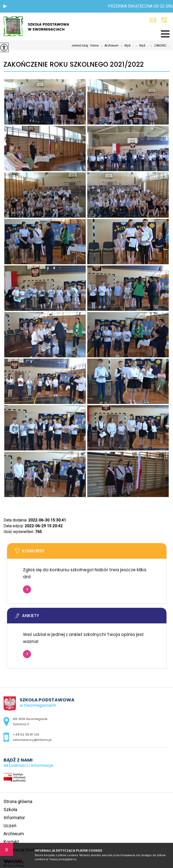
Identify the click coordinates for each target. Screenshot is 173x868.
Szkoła (10, 809)
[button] (5, 6)
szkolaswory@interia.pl (153, 20)
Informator (14, 818)
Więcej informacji (27, 589)
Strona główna (18, 801)
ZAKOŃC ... (159, 46)
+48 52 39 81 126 (164, 20)
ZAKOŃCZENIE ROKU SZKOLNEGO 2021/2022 (74, 65)
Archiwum (109, 46)
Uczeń (10, 826)
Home (94, 46)
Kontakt (11, 842)
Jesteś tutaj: (81, 46)
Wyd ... (126, 46)
